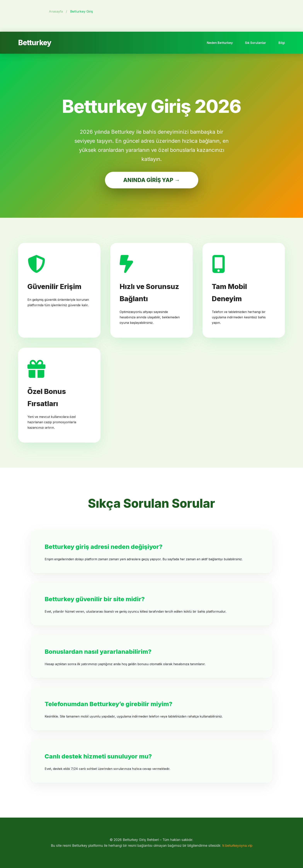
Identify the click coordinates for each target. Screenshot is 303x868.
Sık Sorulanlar (256, 43)
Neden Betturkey (220, 43)
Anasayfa (56, 11)
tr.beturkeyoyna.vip (237, 845)
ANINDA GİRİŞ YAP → (152, 180)
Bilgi (282, 43)
